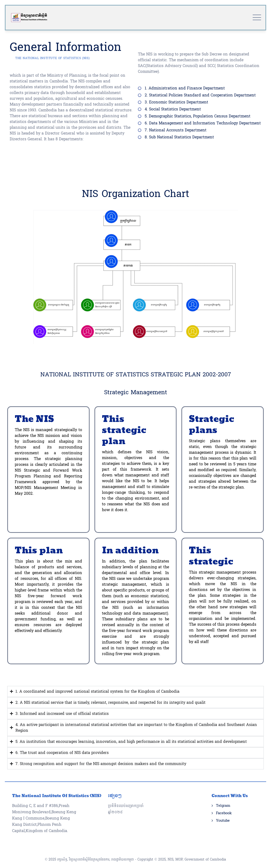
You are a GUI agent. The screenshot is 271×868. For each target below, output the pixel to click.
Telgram (223, 796)
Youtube (223, 811)
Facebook (224, 804)
